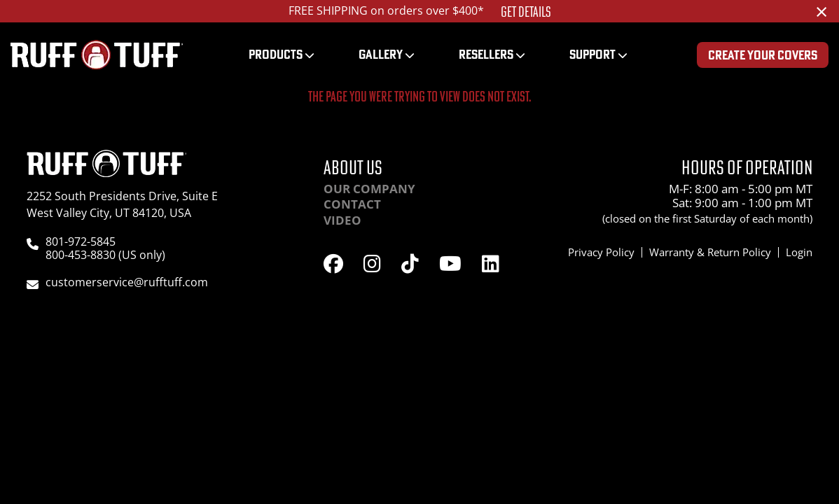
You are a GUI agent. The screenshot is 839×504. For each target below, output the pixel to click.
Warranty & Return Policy (710, 252)
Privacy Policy (601, 252)
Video (342, 220)
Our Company (369, 189)
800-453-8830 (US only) (105, 255)
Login (799, 252)
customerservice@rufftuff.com (127, 282)
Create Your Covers (763, 55)
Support (592, 54)
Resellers (486, 54)
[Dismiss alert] (821, 11)
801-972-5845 (81, 241)
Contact (352, 204)
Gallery (381, 54)
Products (276, 54)
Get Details (526, 12)
